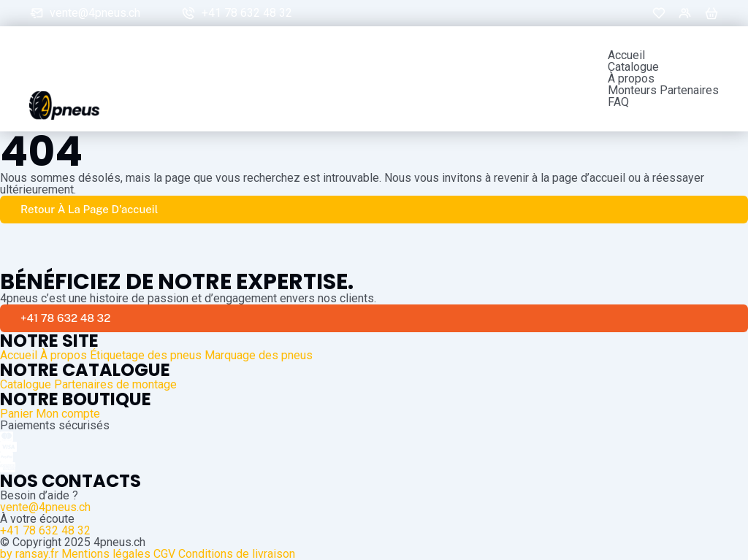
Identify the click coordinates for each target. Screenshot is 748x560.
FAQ (618, 102)
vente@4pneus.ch (95, 13)
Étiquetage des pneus (146, 355)
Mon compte (68, 414)
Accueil (626, 55)
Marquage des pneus (259, 355)
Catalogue (633, 67)
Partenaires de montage (115, 384)
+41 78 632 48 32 (247, 13)
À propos (631, 79)
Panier (16, 414)
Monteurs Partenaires (663, 91)
